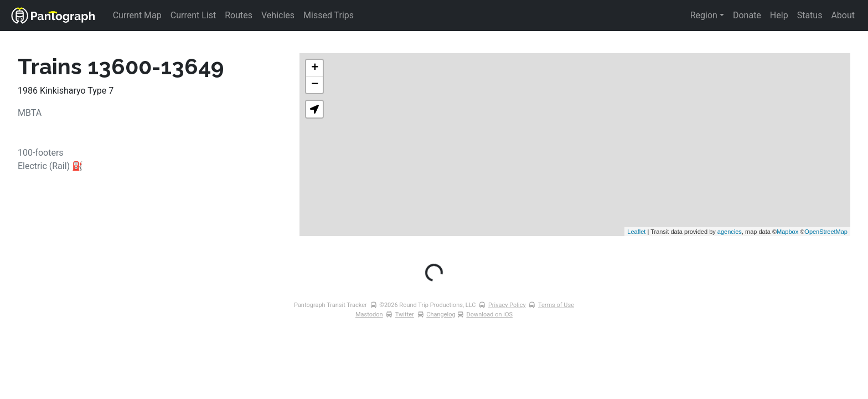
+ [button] (315, 68)
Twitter (405, 314)
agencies (730, 232)
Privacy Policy (507, 305)
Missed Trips (329, 15)
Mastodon (369, 314)
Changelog (441, 314)
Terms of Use (556, 305)
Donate (747, 15)
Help (779, 15)
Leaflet (636, 232)
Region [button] (704, 15)
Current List (193, 15)
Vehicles (278, 15)
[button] (314, 109)
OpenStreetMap (826, 232)
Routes (239, 15)
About (843, 15)
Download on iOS (489, 314)
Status (810, 15)
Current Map (137, 15)
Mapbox (787, 232)
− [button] (315, 85)
